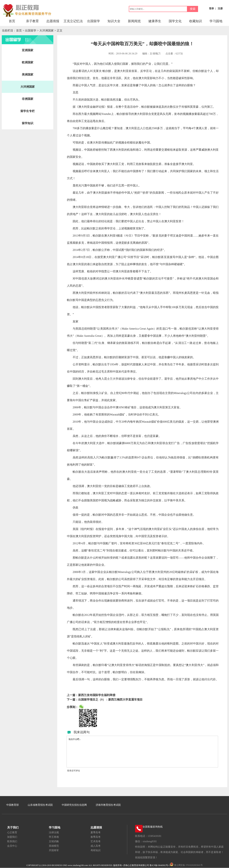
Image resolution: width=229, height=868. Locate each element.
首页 (12, 21)
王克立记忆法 (73, 21)
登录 (211, 8)
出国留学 (94, 21)
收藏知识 (196, 21)
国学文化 (175, 21)
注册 (220, 8)
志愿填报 (53, 21)
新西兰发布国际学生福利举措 (97, 695)
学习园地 (216, 21)
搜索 (193, 9)
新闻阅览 (134, 21)
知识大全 (114, 21)
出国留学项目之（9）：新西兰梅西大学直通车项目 (110, 700)
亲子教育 (32, 21)
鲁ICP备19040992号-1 (160, 865)
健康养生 (155, 21)
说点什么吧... (142, 752)
